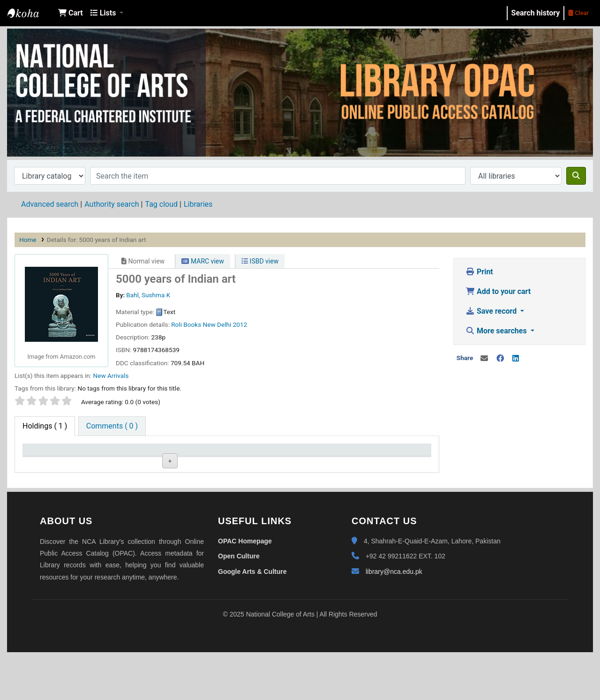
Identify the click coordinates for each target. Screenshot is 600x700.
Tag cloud (161, 204)
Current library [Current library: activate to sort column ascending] (132, 454)
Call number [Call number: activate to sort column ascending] (210, 454)
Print (479, 272)
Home (28, 240)
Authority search (112, 204)
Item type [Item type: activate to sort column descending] (43, 454)
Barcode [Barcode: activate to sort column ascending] (368, 454)
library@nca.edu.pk (394, 619)
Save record (492, 311)
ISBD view (260, 261)
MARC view (202, 261)
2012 (240, 324)
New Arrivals (111, 376)
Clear (578, 13)
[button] (71, 13)
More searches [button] (497, 331)
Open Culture (239, 604)
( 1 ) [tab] (45, 426)
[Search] (576, 176)
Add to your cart (498, 291)
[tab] (112, 426)
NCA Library (31, 13)
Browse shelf (214, 485)
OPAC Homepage (245, 589)
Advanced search (50, 204)
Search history (536, 13)
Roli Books (186, 324)
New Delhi (217, 324)
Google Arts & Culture (252, 619)
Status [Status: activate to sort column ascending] (284, 454)
